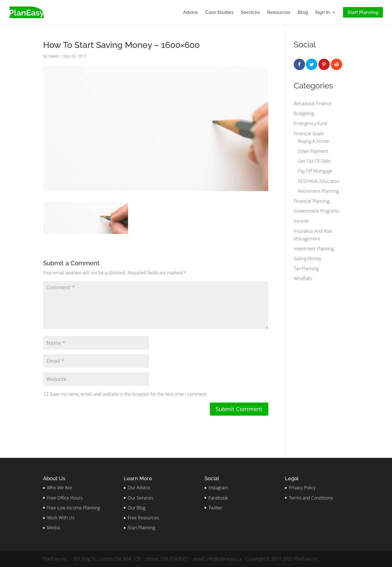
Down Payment (313, 151)
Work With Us (61, 518)
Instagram (218, 488)
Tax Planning (306, 268)
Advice (190, 13)
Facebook (218, 498)
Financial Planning (312, 201)
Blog (303, 13)
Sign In (323, 13)
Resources (279, 13)
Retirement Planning (318, 191)
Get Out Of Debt (314, 161)
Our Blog (137, 508)
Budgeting (304, 113)
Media (53, 528)
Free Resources (143, 518)
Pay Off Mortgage (315, 171)
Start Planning (141, 528)
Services (250, 13)
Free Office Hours (65, 498)
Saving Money (307, 259)
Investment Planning (314, 249)
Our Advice (139, 488)
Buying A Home (313, 141)
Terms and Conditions (311, 498)
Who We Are (59, 488)
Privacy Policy (302, 488)
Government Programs (316, 211)
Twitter (215, 508)
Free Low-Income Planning (73, 508)
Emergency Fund (311, 123)
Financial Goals (309, 134)
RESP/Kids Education (319, 181)
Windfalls (303, 278)
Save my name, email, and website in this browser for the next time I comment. (129, 394)
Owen (53, 56)
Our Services (140, 498)
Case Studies (220, 13)
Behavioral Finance (313, 103)
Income (301, 221)
